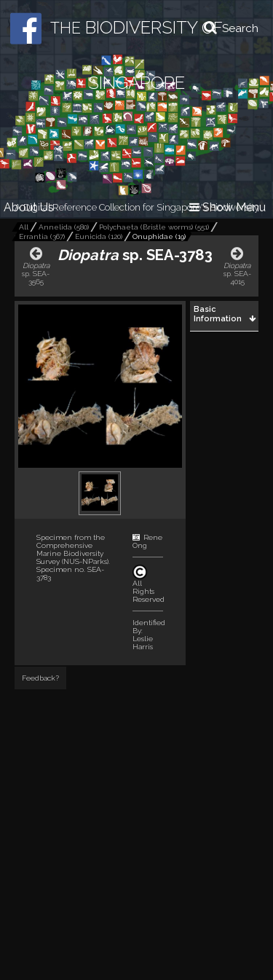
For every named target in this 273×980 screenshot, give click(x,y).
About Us (29, 207)
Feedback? (40, 678)
